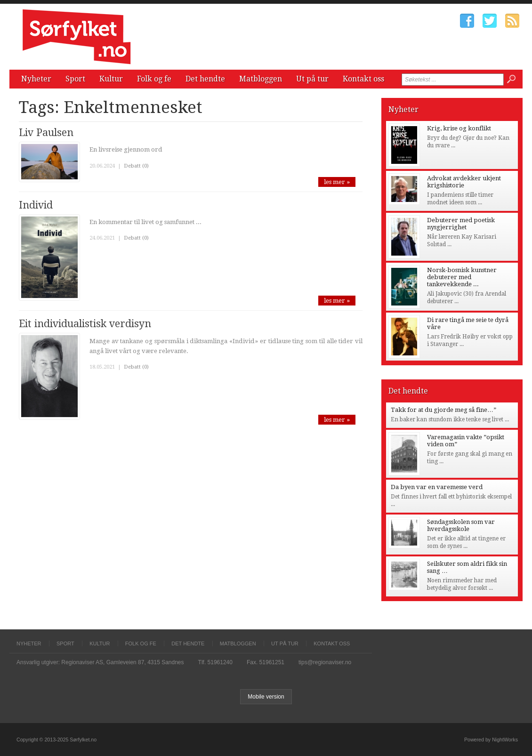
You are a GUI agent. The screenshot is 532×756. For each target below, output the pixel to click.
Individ (36, 205)
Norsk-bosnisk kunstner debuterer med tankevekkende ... (462, 277)
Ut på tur (312, 79)
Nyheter (36, 79)
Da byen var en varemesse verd (437, 487)
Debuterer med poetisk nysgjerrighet (461, 224)
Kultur (111, 79)
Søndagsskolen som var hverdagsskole (461, 525)
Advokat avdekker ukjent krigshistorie (464, 182)
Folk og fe (154, 79)
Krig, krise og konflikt (459, 128)
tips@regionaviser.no (325, 662)
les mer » (337, 182)
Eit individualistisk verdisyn (85, 324)
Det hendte (205, 79)
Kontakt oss (363, 79)
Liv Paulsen (46, 133)
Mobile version (266, 697)
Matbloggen (261, 79)
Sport (75, 79)
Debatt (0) (136, 166)
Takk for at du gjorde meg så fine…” (443, 410)
